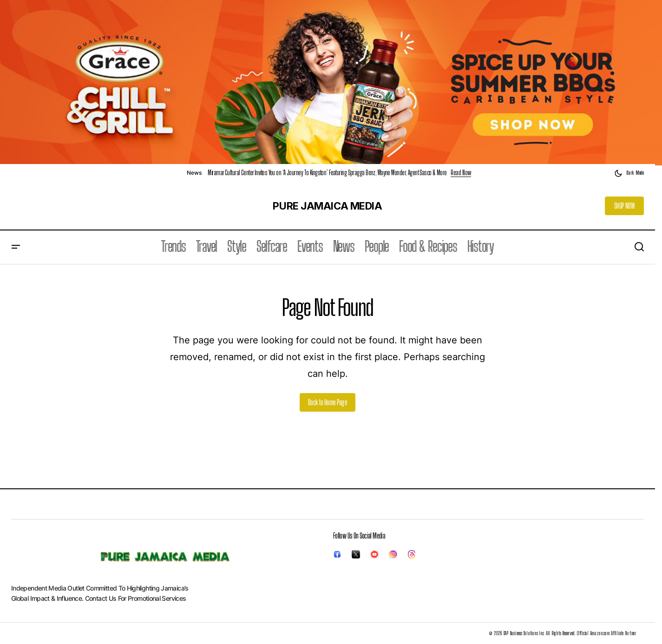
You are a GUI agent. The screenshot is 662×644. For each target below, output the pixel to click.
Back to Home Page (328, 402)
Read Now (461, 173)
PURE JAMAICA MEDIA (327, 206)
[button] (629, 173)
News (194, 173)
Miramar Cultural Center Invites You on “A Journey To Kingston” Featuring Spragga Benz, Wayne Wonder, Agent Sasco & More (327, 173)
